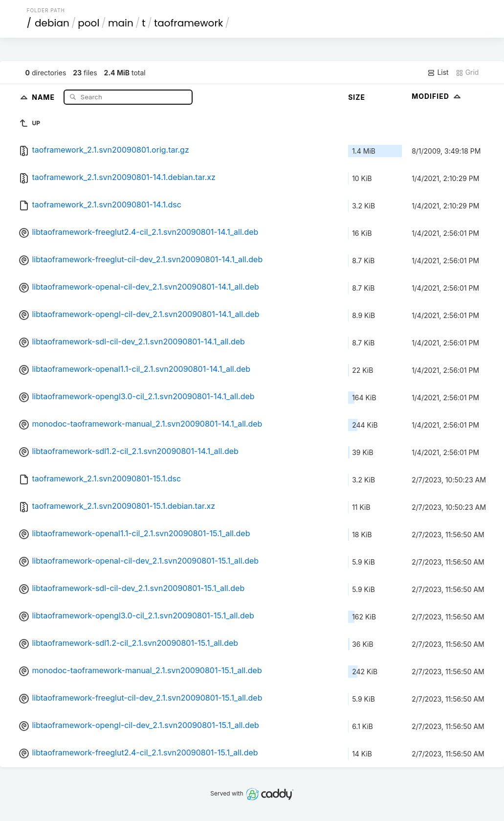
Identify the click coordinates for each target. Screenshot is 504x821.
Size (357, 97)
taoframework (188, 23)
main (121, 23)
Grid (467, 72)
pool (88, 23)
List (438, 72)
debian (52, 23)
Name (44, 97)
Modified (437, 96)
